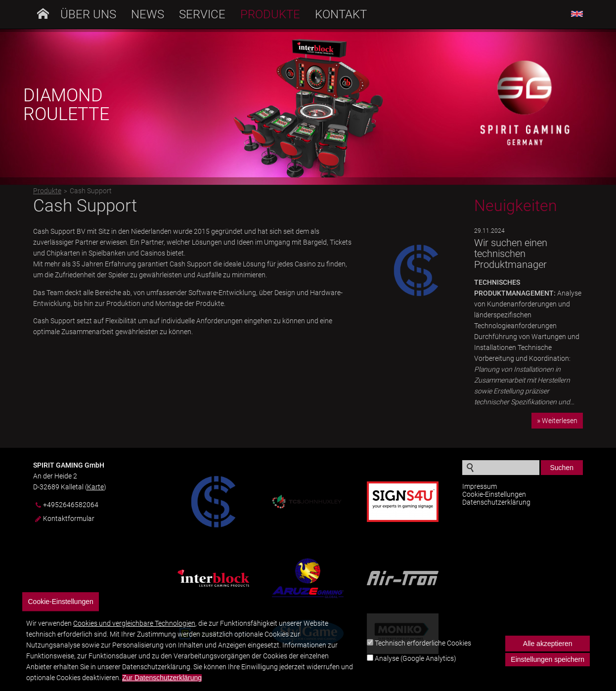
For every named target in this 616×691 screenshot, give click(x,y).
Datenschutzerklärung (496, 502)
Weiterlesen (560, 421)
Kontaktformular (69, 518)
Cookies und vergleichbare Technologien (134, 629)
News (148, 14)
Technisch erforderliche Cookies (423, 648)
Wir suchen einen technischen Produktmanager (511, 254)
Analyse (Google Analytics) (416, 663)
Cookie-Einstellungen (494, 494)
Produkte (270, 14)
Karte (95, 487)
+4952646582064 (71, 505)
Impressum (480, 486)
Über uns (88, 14)
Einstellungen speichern (548, 665)
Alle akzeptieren (548, 649)
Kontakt (341, 14)
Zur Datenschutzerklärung (162, 683)
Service (202, 14)
